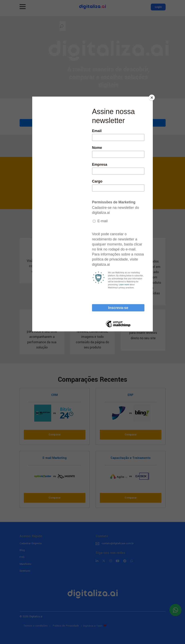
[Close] (152, 98)
